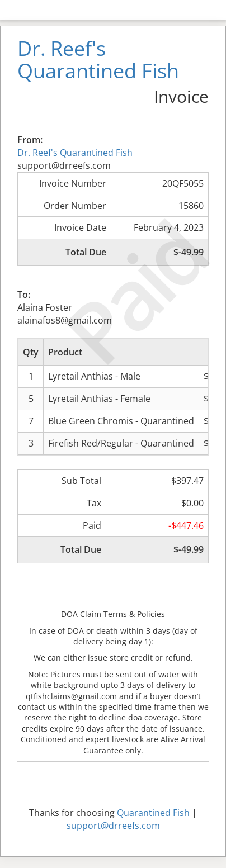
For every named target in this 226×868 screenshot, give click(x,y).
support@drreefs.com (113, 826)
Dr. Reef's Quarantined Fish (75, 153)
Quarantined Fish (153, 813)
